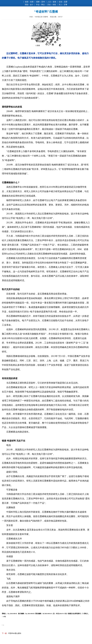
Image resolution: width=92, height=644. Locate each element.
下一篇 (4, 633)
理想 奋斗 (29, 5)
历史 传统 (52, 5)
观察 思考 (40, 2)
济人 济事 (63, 5)
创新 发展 (29, 2)
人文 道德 (52, 2)
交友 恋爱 (63, 2)
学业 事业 (40, 5)
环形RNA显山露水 (15, 633)
